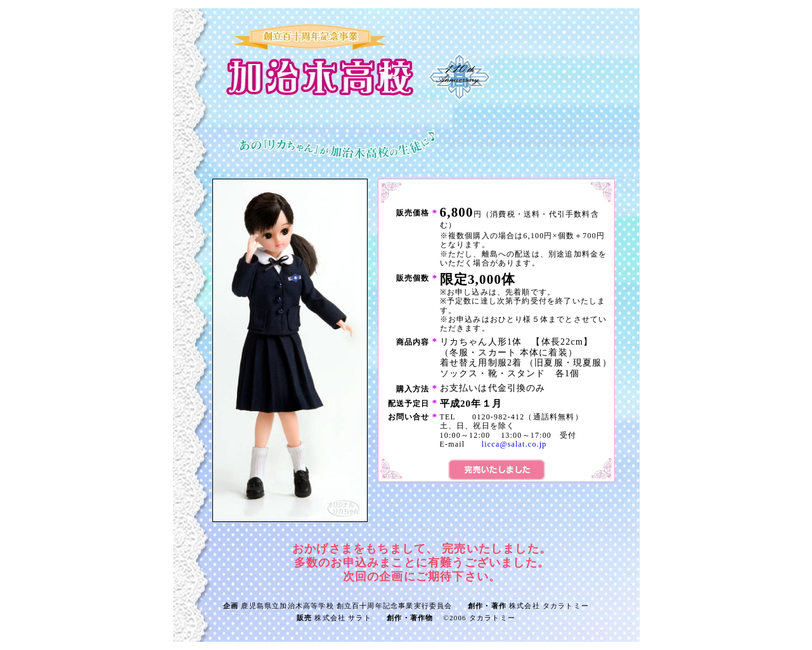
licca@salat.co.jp (514, 444)
